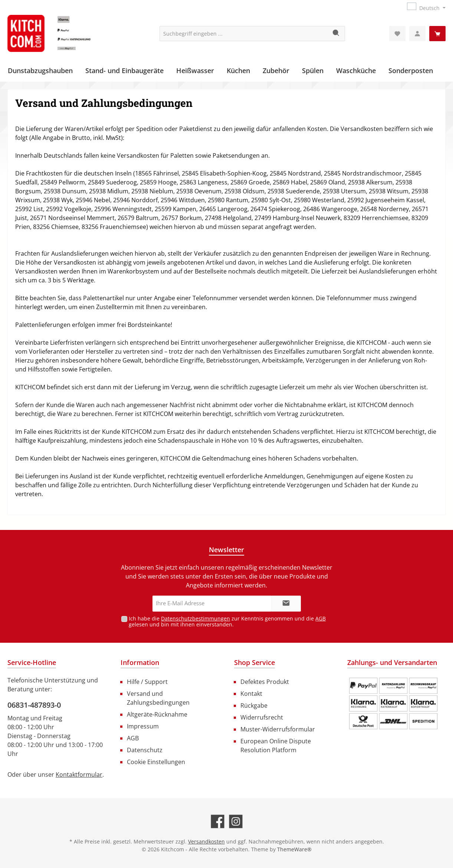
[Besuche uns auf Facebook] (218, 821)
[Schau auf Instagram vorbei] (236, 821)
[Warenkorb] (437, 34)
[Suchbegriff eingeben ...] (244, 34)
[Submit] (286, 604)
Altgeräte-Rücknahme (157, 714)
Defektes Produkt (265, 682)
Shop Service (255, 662)
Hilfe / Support (147, 682)
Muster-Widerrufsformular (278, 729)
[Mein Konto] (417, 34)
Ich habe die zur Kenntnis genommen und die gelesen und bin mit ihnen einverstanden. (227, 622)
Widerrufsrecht (262, 717)
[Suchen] (336, 34)
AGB (321, 618)
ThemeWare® (294, 849)
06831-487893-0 (34, 705)
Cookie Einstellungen (156, 762)
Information (140, 662)
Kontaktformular (79, 774)
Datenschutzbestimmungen (196, 618)
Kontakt (251, 694)
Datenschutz (145, 750)
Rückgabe (254, 705)
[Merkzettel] (397, 34)
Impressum (143, 726)
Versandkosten (206, 841)
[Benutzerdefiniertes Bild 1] (393, 704)
